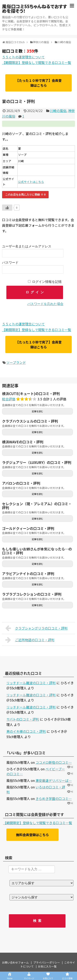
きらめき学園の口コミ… (54, 799)
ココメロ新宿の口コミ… (54, 762)
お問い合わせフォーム (15, 962)
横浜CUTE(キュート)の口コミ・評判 (31, 394)
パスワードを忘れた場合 (45, 304)
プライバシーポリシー (47, 962)
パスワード (10, 263)
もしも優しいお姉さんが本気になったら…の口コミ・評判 (37, 551)
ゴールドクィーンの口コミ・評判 (28, 528)
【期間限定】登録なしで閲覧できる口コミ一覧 (37, 62)
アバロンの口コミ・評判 (21, 483)
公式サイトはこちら (31, 182)
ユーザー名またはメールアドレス (27, 246)
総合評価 (9, 399)
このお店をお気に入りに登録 (25, 195)
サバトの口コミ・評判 (23, 719)
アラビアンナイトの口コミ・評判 (28, 574)
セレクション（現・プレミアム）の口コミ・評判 (37, 506)
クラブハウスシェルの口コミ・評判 (30, 421)
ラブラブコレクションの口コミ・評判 (32, 594)
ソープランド (16, 362)
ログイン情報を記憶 (47, 282)
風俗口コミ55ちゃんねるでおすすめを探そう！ (34, 8)
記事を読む (37, 411)
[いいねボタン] (7, 208)
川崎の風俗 (58, 111)
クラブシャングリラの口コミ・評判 (36, 628)
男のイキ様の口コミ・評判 (26, 731)
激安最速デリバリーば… (54, 780)
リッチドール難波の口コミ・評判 (31, 683)
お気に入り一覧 (47, 966)
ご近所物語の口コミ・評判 (30, 640)
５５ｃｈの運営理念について (23, 57)
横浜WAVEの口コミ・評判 (23, 442)
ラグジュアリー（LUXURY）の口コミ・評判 (37, 462)
